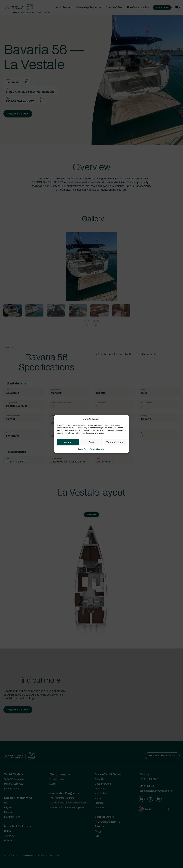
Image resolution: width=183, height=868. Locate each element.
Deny (91, 442)
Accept (68, 442)
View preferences (115, 442)
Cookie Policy (83, 449)
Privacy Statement (97, 449)
